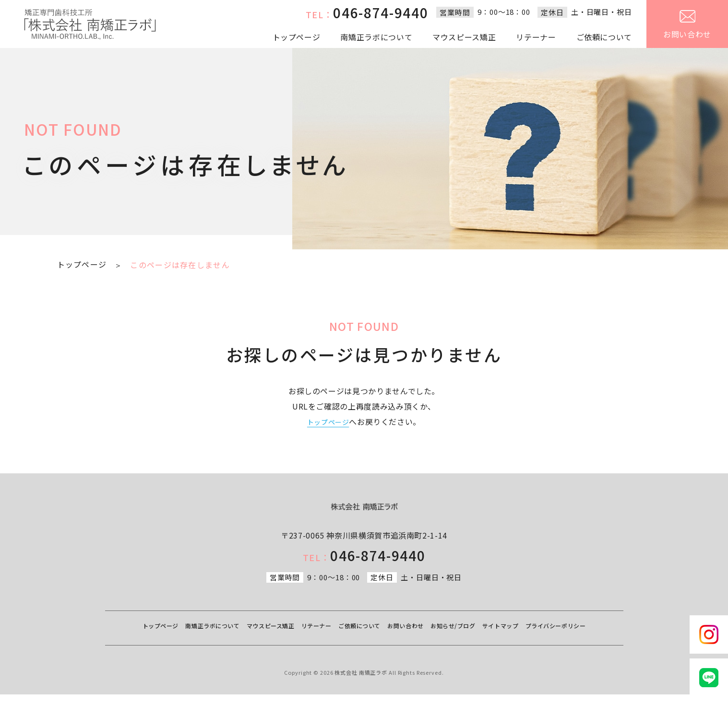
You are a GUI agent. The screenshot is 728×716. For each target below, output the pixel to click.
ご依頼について (604, 37)
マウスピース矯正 (464, 37)
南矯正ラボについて (376, 37)
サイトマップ (562, 638)
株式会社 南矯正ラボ (361, 694)
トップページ (297, 37)
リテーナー (536, 37)
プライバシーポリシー (364, 651)
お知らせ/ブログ (507, 638)
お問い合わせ (687, 25)
